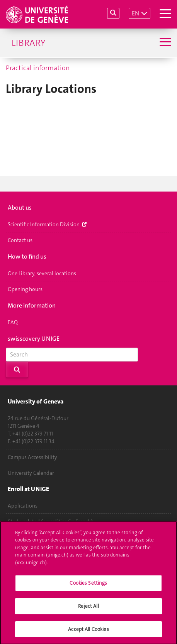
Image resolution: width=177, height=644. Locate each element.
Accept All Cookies (88, 633)
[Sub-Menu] (164, 43)
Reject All (88, 610)
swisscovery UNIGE (34, 339)
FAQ (13, 322)
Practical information (38, 68)
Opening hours (25, 289)
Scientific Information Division (47, 224)
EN (135, 13)
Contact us (20, 240)
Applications (23, 506)
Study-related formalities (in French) (50, 521)
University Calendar (31, 473)
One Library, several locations (42, 273)
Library (28, 43)
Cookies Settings (88, 588)
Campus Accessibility (32, 457)
